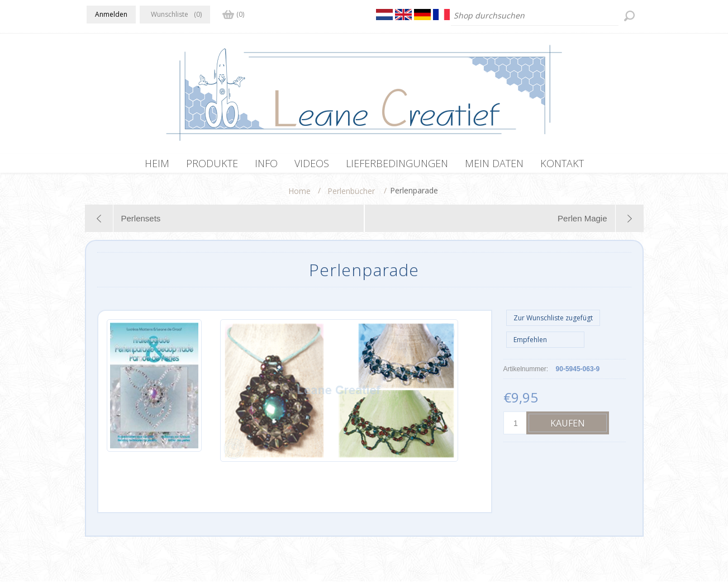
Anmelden (111, 14)
